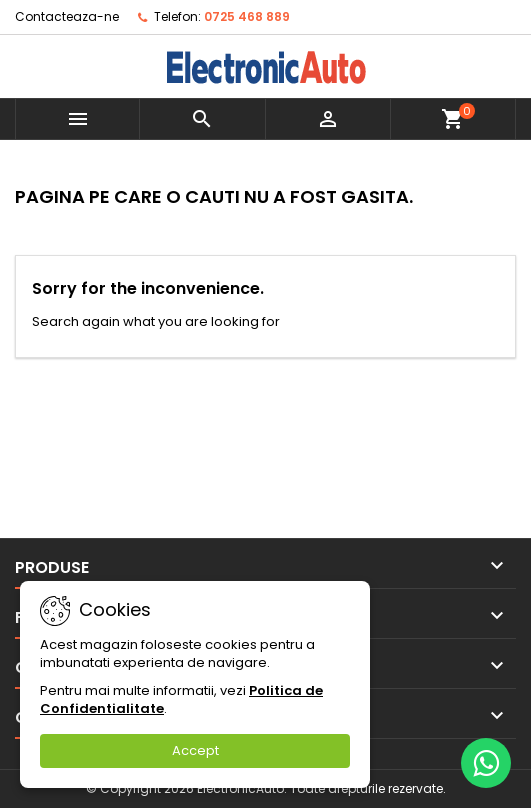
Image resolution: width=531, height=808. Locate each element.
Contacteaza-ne (67, 16)
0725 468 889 (247, 16)
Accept (195, 750)
